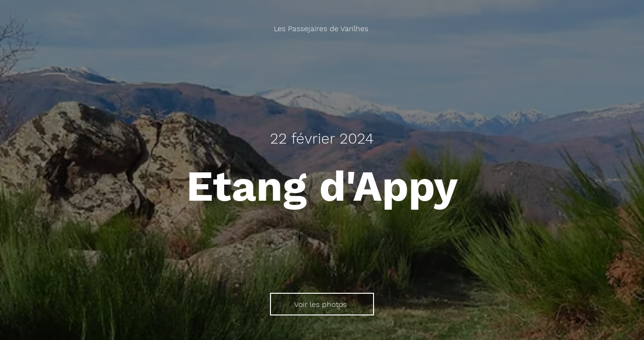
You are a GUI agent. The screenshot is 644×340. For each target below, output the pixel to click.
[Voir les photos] (322, 304)
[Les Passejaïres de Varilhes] (322, 29)
